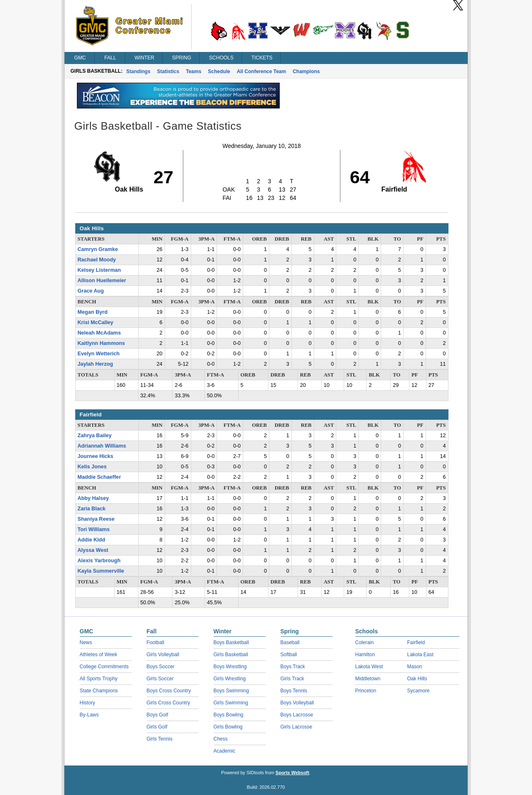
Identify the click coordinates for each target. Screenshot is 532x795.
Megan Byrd (93, 312)
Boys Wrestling (230, 667)
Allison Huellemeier (102, 281)
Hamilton (365, 655)
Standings (138, 71)
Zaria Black (92, 509)
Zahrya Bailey (95, 436)
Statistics (168, 71)
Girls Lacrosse (297, 727)
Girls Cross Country (169, 703)
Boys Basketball (231, 642)
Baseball (290, 642)
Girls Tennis (160, 739)
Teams (193, 71)
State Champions (99, 691)
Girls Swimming (231, 703)
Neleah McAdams (99, 333)
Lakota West (369, 667)
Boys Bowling (229, 715)
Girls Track (292, 679)
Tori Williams (94, 529)
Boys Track (293, 667)
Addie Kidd (91, 540)
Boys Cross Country (169, 691)
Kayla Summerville (101, 571)
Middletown (368, 679)
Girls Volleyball (163, 655)
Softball (289, 655)
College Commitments (104, 667)
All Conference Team (261, 71)
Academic (225, 751)
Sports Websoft (292, 773)
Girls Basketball (231, 655)
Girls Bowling (228, 727)
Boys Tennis (294, 691)
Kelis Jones (92, 467)
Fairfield (416, 642)
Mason (415, 667)
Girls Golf (157, 727)
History (87, 703)
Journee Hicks (96, 456)
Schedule (219, 71)
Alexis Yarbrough (99, 561)
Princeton (366, 691)
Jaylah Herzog (95, 364)
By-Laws (89, 715)
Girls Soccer (160, 679)
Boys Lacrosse (297, 715)
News (86, 642)
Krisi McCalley (96, 322)
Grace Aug (91, 291)
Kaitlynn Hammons (101, 343)
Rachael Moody (97, 260)
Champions (306, 71)
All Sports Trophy (99, 679)
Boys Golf (158, 715)
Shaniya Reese (96, 519)
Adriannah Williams (102, 446)
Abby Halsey (94, 498)
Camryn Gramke (98, 249)
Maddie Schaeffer (99, 477)
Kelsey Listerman (99, 270)
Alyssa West (93, 550)
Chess (221, 739)
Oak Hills (417, 679)
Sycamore (419, 691)
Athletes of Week (99, 655)
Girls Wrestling (230, 679)
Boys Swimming (231, 691)
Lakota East (420, 655)
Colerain (365, 642)
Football (156, 642)
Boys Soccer (161, 667)
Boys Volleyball (297, 703)
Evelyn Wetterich (99, 354)
